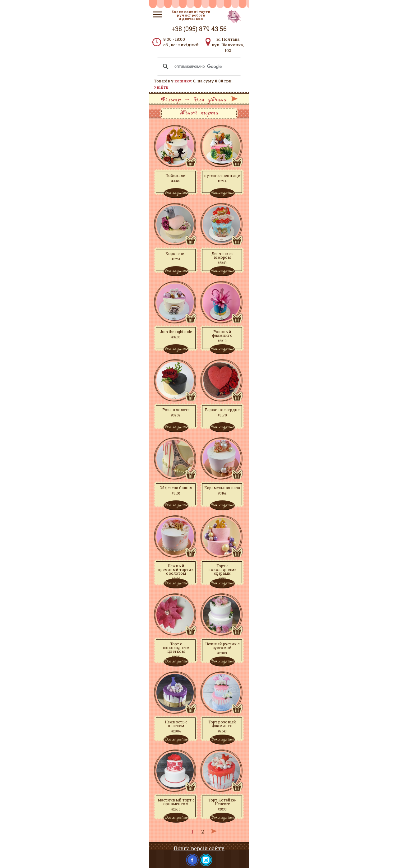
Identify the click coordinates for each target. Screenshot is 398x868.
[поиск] (198, 67)
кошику (183, 81)
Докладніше (176, 193)
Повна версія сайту (199, 848)
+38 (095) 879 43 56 (199, 29)
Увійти (161, 87)
